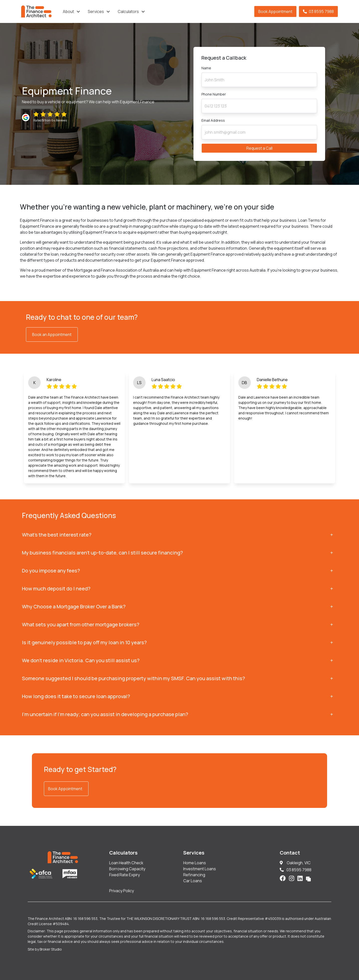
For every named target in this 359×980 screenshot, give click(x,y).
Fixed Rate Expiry (125, 875)
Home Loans (195, 863)
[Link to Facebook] (283, 878)
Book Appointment (275, 11)
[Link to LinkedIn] (301, 878)
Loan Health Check (126, 863)
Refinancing (194, 875)
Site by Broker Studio (45, 949)
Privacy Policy (122, 891)
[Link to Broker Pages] (308, 878)
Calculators (128, 11)
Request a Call (259, 148)
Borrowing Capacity (127, 869)
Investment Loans (200, 869)
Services (96, 11)
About (68, 11)
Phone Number (214, 94)
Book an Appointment (52, 334)
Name (206, 68)
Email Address (213, 120)
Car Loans (193, 881)
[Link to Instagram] (292, 878)
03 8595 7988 (318, 11)
